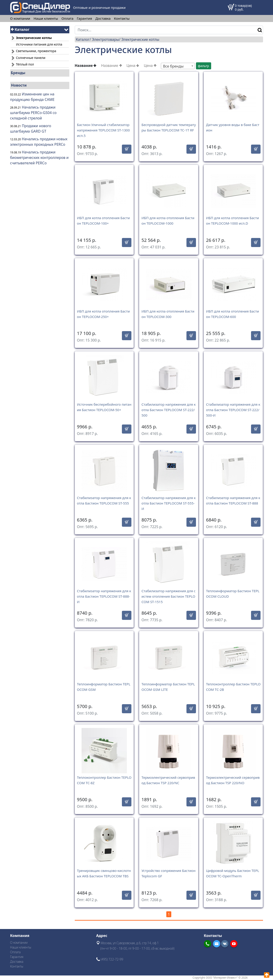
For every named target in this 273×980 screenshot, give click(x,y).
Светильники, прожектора (33, 51)
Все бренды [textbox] (173, 66)
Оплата (67, 18)
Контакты (122, 18)
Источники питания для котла (39, 44)
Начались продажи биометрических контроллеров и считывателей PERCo (39, 158)
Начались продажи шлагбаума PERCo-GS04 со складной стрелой (33, 113)
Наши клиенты (46, 18)
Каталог (20, 29)
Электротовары (105, 39)
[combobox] (178, 66)
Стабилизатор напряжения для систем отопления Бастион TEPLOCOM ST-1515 (168, 596)
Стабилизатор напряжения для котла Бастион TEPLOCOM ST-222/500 (168, 410)
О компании (20, 18)
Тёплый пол (22, 64)
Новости (19, 85)
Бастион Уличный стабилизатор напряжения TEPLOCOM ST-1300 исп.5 (103, 130)
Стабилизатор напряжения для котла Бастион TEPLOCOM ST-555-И (168, 503)
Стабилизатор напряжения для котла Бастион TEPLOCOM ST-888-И (104, 596)
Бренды (18, 73)
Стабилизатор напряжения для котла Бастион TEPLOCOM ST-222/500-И (233, 410)
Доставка (103, 18)
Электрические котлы (140, 39)
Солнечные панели (28, 58)
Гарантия (84, 18)
